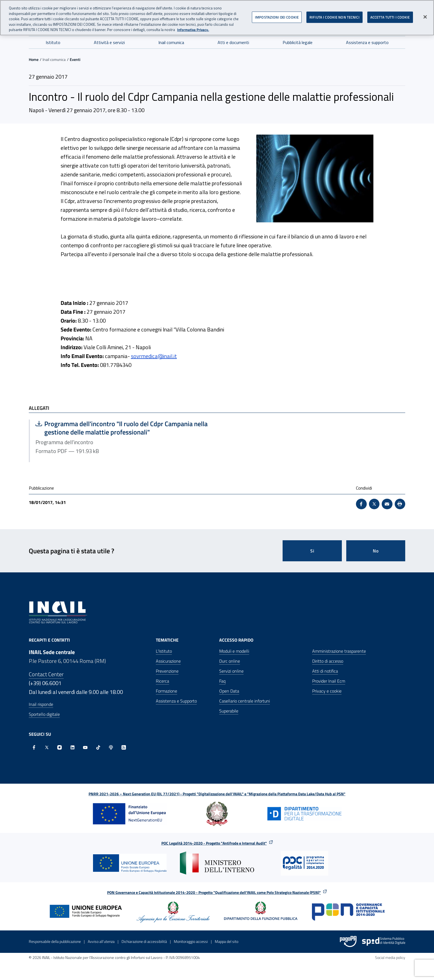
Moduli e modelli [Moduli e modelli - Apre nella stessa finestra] (234, 651)
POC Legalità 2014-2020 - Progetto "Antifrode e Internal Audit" (214, 843)
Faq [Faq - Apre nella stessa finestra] (222, 681)
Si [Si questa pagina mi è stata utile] (312, 551)
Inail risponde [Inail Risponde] (41, 704)
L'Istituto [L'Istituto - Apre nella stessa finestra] (164, 651)
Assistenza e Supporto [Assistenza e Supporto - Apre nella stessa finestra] (176, 701)
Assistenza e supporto (367, 42)
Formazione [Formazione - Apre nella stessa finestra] (166, 691)
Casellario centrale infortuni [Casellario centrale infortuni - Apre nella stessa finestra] (245, 701)
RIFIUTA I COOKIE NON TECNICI (334, 14)
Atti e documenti (233, 42)
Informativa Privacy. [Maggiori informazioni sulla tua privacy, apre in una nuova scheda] (193, 27)
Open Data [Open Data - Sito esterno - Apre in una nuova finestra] (229, 691)
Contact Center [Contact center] (46, 674)
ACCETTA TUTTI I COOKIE (390, 14)
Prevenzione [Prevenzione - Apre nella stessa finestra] (167, 671)
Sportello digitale (44, 714)
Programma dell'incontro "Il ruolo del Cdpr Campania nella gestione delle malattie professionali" (122, 428)
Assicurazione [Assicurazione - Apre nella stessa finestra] (168, 661)
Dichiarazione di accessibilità (144, 941)
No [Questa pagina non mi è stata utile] (376, 551)
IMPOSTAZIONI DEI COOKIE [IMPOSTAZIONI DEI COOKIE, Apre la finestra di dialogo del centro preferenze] (277, 14)
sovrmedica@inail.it (154, 356)
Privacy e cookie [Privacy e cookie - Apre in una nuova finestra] (327, 691)
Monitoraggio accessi (191, 941)
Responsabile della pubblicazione (55, 941)
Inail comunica (171, 42)
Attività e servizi (109, 42)
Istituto (53, 42)
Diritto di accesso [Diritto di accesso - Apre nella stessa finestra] (328, 661)
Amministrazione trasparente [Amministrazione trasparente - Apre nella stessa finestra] (339, 651)
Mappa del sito (227, 941)
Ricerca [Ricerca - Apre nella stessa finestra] (162, 681)
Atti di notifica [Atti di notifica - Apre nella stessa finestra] (325, 671)
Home (34, 59)
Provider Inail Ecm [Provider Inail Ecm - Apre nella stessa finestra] (329, 681)
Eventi (75, 59)
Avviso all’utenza (101, 941)
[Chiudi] (425, 14)
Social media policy (390, 957)
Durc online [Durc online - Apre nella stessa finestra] (230, 661)
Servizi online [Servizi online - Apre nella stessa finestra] (231, 671)
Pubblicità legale (298, 42)
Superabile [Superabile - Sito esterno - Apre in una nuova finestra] (229, 711)
